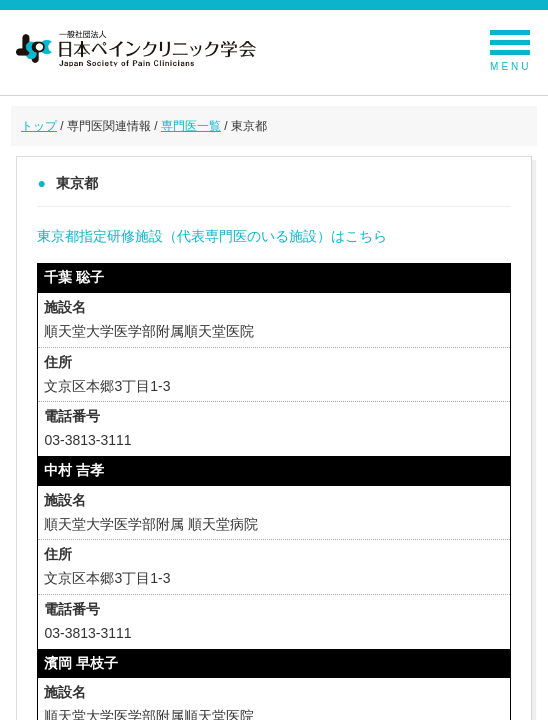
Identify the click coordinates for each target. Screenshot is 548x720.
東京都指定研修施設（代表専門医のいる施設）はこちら (212, 236)
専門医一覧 (191, 126)
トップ (39, 126)
